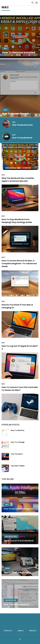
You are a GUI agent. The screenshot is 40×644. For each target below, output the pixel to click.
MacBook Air (11, 600)
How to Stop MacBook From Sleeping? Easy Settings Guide (17, 221)
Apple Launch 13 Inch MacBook (19, 541)
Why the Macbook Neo (23, 125)
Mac (5, 48)
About (21, 631)
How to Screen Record (15, 114)
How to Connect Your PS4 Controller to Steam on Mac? (20, 389)
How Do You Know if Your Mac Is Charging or (17, 306)
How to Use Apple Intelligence (18, 509)
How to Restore (17, 430)
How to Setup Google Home (17, 573)
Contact (8, 631)
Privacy (33, 631)
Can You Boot (17, 454)
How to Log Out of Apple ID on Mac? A (20, 347)
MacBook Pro (11, 537)
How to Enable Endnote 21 (16, 604)
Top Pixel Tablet (18, 466)
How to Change (18, 442)
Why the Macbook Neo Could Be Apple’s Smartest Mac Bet (18, 180)
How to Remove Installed (19, 52)
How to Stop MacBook (22, 138)
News (8, 568)
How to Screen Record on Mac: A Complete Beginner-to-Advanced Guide (19, 263)
